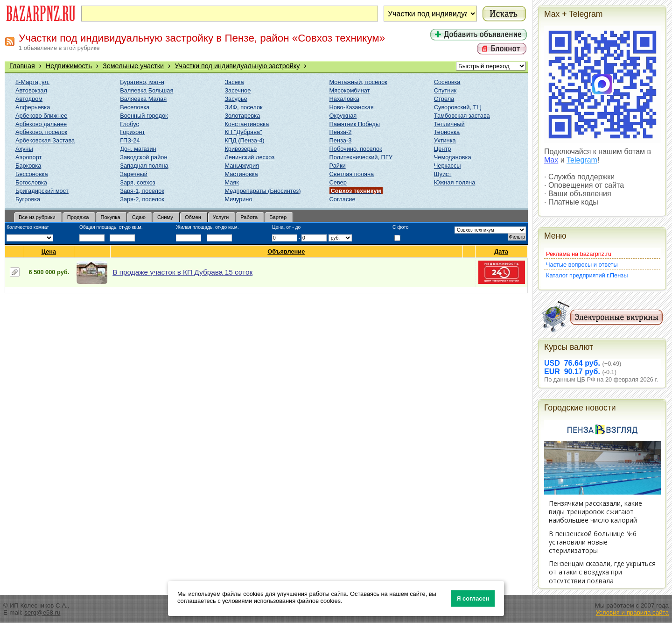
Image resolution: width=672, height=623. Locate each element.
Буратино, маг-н (142, 82)
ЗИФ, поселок (243, 107)
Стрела (444, 99)
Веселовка (135, 107)
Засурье (236, 99)
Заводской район (143, 157)
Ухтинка (445, 140)
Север (338, 182)
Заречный (134, 174)
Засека (234, 82)
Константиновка (247, 124)
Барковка (28, 166)
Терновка (447, 132)
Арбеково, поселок (41, 132)
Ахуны (24, 149)
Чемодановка (453, 157)
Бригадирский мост (42, 191)
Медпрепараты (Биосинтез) (262, 191)
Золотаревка (242, 116)
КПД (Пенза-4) (244, 140)
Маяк (231, 182)
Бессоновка (32, 174)
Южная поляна (455, 182)
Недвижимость (69, 66)
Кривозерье (241, 149)
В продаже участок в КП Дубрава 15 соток (182, 272)
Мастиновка (241, 174)
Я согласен (473, 598)
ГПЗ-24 (130, 140)
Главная (22, 66)
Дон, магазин (138, 149)
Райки (338, 166)
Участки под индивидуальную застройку (237, 66)
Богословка (31, 182)
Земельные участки (133, 66)
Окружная (343, 116)
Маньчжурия (242, 166)
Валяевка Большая (147, 90)
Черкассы (448, 166)
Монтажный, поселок (358, 82)
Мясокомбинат (350, 90)
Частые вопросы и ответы (582, 265)
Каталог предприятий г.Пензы (587, 275)
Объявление (286, 251)
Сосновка (447, 82)
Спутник (445, 90)
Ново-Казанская (352, 107)
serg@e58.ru (42, 612)
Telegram (582, 160)
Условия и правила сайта (632, 612)
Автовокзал (31, 90)
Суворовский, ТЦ (458, 107)
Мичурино (238, 199)
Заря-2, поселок (142, 199)
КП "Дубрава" (243, 132)
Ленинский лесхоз (249, 157)
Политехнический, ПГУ (361, 157)
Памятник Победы (355, 124)
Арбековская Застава (45, 140)
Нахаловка (344, 99)
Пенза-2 (341, 132)
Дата (501, 251)
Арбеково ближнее (41, 116)
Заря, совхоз (137, 182)
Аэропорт (28, 157)
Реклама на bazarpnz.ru (579, 254)
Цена (49, 251)
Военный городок (144, 116)
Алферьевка (33, 107)
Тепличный (449, 124)
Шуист (443, 174)
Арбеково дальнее (41, 124)
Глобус (129, 124)
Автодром (29, 99)
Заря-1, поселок (142, 191)
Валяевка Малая (143, 99)
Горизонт (132, 132)
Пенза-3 (341, 140)
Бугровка (28, 199)
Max (551, 160)
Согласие (343, 199)
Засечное (238, 90)
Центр (443, 149)
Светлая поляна (352, 174)
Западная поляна (144, 166)
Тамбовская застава (462, 116)
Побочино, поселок (356, 149)
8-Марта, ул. (32, 82)
